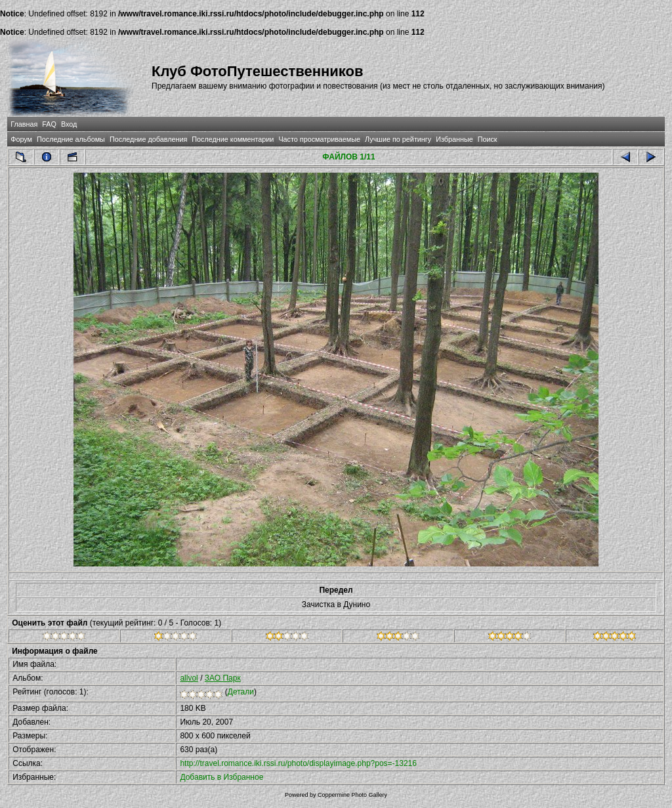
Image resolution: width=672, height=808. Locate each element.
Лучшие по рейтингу (398, 139)
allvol (189, 678)
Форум (21, 139)
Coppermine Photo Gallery (352, 795)
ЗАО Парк (223, 678)
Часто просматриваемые (319, 139)
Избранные (454, 139)
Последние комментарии (233, 139)
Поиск (488, 139)
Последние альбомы (71, 139)
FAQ (49, 124)
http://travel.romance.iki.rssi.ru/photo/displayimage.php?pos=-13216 (298, 763)
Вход (69, 124)
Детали (241, 692)
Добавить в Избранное (221, 777)
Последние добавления (148, 139)
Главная (24, 124)
